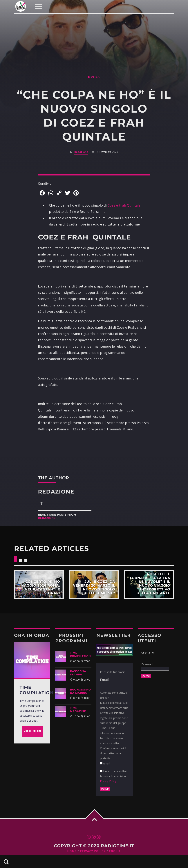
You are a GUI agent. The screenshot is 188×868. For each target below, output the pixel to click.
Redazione (81, 152)
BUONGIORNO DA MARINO (80, 691)
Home (72, 851)
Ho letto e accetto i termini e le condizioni (114, 776)
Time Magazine (78, 710)
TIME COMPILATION (80, 654)
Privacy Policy (108, 781)
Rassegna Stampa (78, 673)
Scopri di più (39, 584)
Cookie (115, 851)
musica (94, 77)
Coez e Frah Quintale (124, 205)
